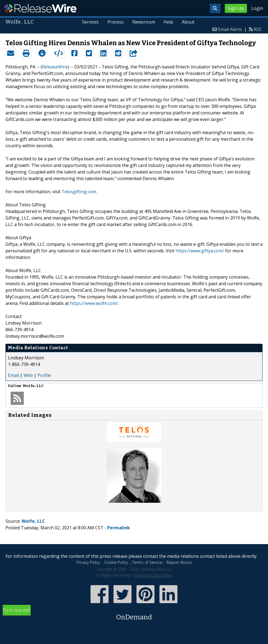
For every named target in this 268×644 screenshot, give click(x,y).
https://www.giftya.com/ (200, 251)
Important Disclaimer (153, 575)
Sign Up (236, 8)
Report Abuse (179, 562)
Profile (44, 375)
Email (13, 375)
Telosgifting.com (79, 192)
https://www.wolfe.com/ (94, 303)
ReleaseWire (40, 8)
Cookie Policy (116, 562)
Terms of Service (147, 562)
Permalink (119, 528)
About (188, 22)
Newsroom (143, 22)
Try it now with (134, 615)
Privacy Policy (88, 562)
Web (28, 375)
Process (115, 22)
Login (257, 8)
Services (90, 22)
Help (168, 22)
